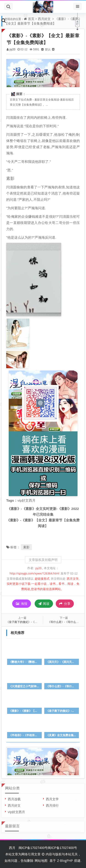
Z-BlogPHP (65, 861)
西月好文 (44, 19)
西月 (12, 848)
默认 (48, 49)
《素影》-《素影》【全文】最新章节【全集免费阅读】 (43, 21)
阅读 (44, 604)
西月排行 (52, 803)
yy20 (12, 49)
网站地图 (41, 861)
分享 (65, 604)
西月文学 (52, 797)
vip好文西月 (16, 810)
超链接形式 (42, 579)
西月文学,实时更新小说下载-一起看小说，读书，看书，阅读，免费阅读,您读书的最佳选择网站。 (43, 584)
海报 (22, 604)
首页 (31, 19)
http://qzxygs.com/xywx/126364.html (35, 573)
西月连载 (14, 797)
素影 (26, 547)
